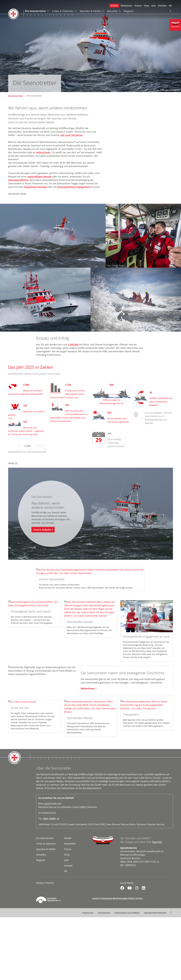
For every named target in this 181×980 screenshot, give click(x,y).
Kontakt (162, 6)
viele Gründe (43, 152)
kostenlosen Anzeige (36, 187)
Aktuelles (113, 11)
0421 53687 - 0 (51, 819)
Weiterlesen (88, 688)
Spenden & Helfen (91, 11)
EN (170, 6)
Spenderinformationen (155, 913)
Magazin (129, 11)
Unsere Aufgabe (42, 530)
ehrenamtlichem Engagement (74, 187)
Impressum (88, 913)
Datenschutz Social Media (127, 913)
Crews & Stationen (63, 11)
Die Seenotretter (36, 11)
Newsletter (127, 6)
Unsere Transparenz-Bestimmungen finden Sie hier (117, 898)
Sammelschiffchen (18, 180)
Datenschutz (104, 913)
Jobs (154, 6)
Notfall (114, 6)
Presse (138, 6)
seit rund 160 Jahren (72, 135)
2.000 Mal (73, 344)
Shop (147, 6)
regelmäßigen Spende (39, 177)
